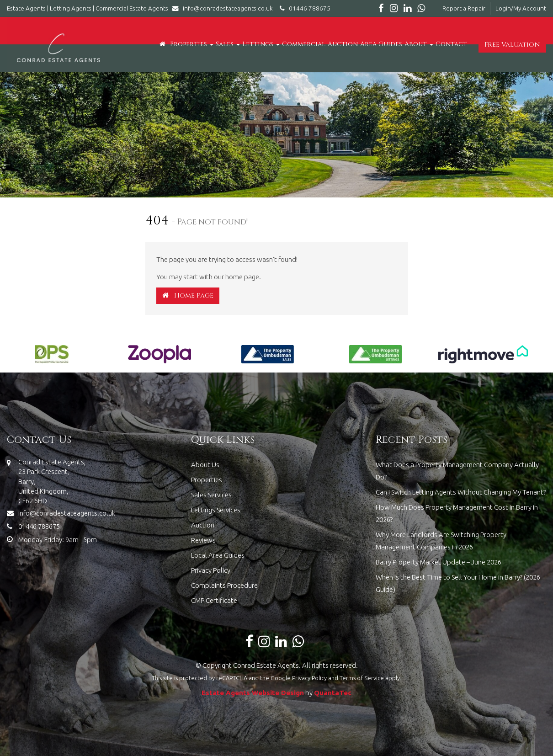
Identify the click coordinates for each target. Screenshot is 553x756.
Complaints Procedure (224, 585)
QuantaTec (333, 693)
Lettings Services (216, 510)
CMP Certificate (214, 600)
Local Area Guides (218, 555)
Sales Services (211, 495)
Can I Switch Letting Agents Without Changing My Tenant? (461, 492)
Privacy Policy (211, 570)
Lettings (261, 44)
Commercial (304, 44)
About (419, 44)
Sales (228, 44)
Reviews (203, 540)
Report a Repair (464, 8)
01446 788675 (304, 8)
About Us (205, 465)
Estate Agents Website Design (253, 693)
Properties (192, 44)
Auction (343, 44)
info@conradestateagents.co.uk (225, 8)
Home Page (188, 295)
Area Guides (381, 44)
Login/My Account (521, 8)
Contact (451, 44)
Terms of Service (362, 678)
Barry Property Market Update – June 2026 (439, 562)
